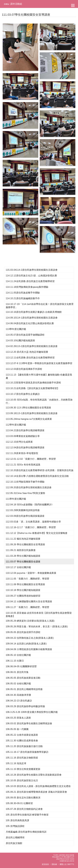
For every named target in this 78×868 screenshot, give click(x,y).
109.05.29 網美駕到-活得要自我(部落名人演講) (30, 621)
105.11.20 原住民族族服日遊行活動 (24, 746)
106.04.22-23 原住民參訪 (19, 701)
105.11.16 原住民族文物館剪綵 (22, 758)
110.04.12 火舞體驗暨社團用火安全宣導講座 (29, 602)
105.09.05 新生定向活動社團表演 (23, 798)
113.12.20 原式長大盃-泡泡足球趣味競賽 (27, 352)
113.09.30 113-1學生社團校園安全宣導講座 (28, 408)
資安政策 (45, 864)
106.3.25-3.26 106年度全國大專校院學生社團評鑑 (32, 712)
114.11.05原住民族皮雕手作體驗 (23, 293)
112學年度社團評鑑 (16, 425)
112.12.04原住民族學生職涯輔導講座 (25, 448)
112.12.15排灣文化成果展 (19, 442)
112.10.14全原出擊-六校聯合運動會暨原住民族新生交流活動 (37, 476)
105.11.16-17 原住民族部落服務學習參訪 (27, 752)
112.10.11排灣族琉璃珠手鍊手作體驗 (25, 482)
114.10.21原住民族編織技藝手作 (23, 298)
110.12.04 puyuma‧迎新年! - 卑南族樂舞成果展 (31, 573)
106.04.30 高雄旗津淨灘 (18, 695)
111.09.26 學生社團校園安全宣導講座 (25, 544)
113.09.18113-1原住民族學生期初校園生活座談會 (32, 413)
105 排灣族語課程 (15, 826)
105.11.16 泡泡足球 (16, 763)
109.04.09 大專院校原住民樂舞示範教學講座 (29, 649)
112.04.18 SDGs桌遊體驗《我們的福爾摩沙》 (30, 505)
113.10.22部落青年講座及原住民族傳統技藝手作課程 (33, 383)
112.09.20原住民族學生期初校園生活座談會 (29, 487)
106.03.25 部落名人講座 (18, 718)
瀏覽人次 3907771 (67, 864)
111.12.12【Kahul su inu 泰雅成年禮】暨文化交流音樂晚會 (37, 533)
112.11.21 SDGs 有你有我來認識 (23, 465)
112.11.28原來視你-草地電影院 (22, 453)
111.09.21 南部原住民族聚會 (21, 550)
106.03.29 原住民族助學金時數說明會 (25, 706)
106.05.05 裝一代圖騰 (17, 729)
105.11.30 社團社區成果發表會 (22, 741)
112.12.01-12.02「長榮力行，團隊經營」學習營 (31, 459)
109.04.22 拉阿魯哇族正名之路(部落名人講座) (30, 638)
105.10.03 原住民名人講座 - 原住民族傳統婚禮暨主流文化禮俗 (38, 786)
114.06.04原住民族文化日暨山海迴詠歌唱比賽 (30, 323)
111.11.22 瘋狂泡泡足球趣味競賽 (23, 539)
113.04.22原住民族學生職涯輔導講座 (25, 430)
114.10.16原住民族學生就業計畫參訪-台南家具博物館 (34, 312)
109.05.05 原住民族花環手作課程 (23, 632)
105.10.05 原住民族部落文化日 (22, 780)
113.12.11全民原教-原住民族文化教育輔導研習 (30, 358)
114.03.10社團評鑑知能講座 (20, 340)
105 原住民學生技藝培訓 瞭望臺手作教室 (27, 815)
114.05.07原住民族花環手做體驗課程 (25, 335)
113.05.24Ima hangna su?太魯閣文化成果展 (29, 419)
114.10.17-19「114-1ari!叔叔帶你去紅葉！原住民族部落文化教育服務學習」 (40, 306)
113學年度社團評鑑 (16, 329)
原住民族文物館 (14, 843)
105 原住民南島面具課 (17, 820)
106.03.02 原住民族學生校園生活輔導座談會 (29, 723)
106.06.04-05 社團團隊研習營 (21, 666)
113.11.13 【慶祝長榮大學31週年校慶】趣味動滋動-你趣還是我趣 (39, 376)
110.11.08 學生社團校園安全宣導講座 (25, 584)
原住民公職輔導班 (15, 838)
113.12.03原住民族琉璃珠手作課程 (24, 369)
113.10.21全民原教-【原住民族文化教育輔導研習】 (33, 388)
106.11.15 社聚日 (15, 661)
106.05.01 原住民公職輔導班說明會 (24, 689)
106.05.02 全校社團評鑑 (18, 684)
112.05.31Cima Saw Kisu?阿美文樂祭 (26, 493)
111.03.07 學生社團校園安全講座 (23, 562)
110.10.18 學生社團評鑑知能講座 (23, 590)
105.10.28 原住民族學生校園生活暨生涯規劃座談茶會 (34, 775)
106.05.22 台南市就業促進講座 (22, 735)
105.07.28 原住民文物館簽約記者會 (24, 809)
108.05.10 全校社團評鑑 (18, 655)
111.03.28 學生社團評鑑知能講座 (23, 556)
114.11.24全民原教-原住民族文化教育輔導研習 (30, 281)
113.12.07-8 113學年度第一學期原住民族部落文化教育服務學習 (39, 363)
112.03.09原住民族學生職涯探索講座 (25, 516)
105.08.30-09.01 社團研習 (19, 803)
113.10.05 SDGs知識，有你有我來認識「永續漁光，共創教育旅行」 (39, 401)
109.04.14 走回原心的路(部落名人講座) (26, 644)
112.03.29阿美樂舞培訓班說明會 (23, 510)
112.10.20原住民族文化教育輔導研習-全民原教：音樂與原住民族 (40, 470)
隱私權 (54, 864)
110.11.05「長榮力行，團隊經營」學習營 (27, 579)
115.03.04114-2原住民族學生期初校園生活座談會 (32, 270)
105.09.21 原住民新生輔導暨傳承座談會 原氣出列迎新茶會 (36, 792)
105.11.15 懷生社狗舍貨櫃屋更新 (23, 769)
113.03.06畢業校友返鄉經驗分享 (23, 436)
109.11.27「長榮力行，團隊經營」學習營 (27, 607)
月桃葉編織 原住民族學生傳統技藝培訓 (26, 832)
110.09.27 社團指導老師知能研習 (23, 596)
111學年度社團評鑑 (16, 499)
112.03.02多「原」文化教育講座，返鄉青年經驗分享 (33, 522)
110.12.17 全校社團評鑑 (18, 567)
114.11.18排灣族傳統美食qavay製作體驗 (27, 287)
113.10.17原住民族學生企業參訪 (23, 394)
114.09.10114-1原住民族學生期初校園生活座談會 (32, 318)
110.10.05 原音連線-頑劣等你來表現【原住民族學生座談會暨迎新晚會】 (39, 615)
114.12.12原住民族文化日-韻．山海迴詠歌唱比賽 (31, 276)
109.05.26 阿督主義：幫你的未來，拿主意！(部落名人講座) (37, 627)
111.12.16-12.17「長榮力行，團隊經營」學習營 (31, 527)
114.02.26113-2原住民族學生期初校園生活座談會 (32, 346)
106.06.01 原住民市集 (17, 672)
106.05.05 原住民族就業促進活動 (23, 678)
